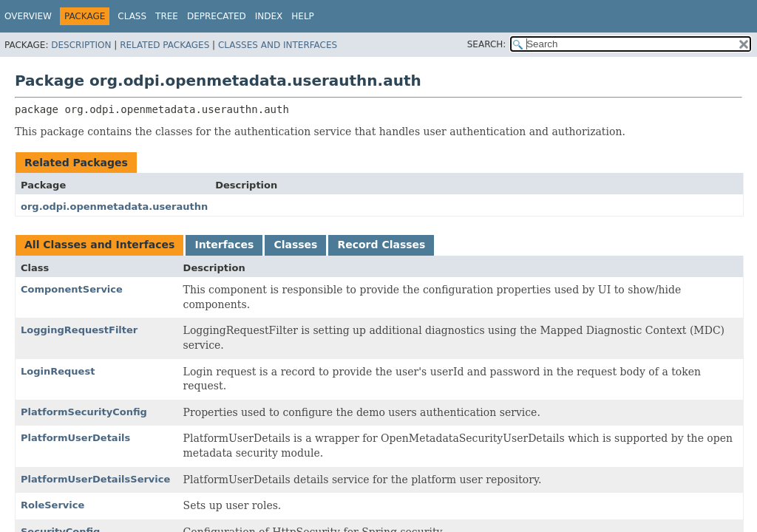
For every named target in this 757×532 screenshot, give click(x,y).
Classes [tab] (295, 245)
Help (303, 16)
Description (81, 45)
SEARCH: (487, 44)
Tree (167, 16)
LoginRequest (58, 371)
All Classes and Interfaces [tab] (99, 245)
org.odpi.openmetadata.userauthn (114, 207)
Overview (28, 16)
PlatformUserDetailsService (95, 479)
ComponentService (72, 289)
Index (269, 16)
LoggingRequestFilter (79, 330)
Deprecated (217, 16)
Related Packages (164, 45)
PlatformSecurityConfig (84, 412)
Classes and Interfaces (278, 45)
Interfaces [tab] (224, 245)
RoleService (52, 505)
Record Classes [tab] (381, 245)
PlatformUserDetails (75, 438)
